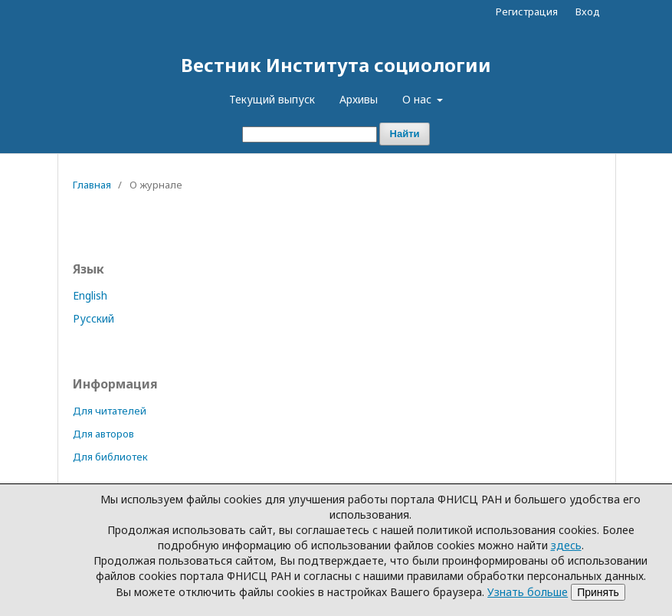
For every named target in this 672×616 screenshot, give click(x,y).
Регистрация (527, 11)
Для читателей (110, 411)
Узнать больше (528, 592)
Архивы (359, 99)
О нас (418, 99)
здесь (566, 545)
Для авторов (103, 434)
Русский (93, 318)
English (90, 295)
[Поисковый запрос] (310, 134)
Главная (92, 185)
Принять (598, 592)
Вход (588, 11)
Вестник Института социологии (336, 65)
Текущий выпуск (272, 99)
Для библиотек (110, 457)
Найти (405, 134)
